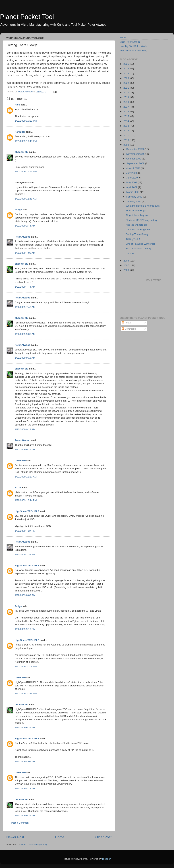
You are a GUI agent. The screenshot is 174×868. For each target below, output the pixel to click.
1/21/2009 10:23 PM (26, 121)
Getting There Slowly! (137, 234)
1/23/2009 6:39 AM (25, 727)
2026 (127, 64)
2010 (127, 140)
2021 (127, 88)
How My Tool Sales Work (133, 46)
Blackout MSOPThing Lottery (142, 220)
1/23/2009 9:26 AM (25, 816)
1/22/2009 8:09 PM (25, 595)
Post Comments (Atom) (34, 845)
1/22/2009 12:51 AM (26, 199)
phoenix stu (22, 152)
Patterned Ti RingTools (138, 230)
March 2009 (133, 192)
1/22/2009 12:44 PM (26, 500)
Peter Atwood (23, 237)
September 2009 (136, 163)
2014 (127, 121)
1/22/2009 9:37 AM (25, 449)
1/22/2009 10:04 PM (26, 667)
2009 (127, 145)
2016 (127, 112)
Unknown (20, 461)
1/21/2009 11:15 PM (26, 172)
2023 (127, 78)
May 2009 (132, 182)
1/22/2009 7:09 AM (25, 253)
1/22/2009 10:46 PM (26, 694)
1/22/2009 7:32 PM (25, 554)
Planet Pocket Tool (27, 17)
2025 (127, 69)
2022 (127, 83)
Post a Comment (20, 823)
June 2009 (132, 178)
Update (130, 253)
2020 (127, 93)
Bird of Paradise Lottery (139, 249)
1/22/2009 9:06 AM (25, 334)
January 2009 (134, 202)
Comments (129, 329)
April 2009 (132, 187)
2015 (127, 116)
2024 (127, 73)
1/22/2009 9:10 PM (25, 629)
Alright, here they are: (137, 215)
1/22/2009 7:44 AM (25, 287)
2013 (127, 126)
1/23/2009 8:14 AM (25, 789)
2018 (127, 102)
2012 (127, 131)
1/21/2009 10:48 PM (26, 141)
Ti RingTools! (133, 239)
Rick (17, 105)
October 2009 (134, 159)
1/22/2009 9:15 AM (25, 358)
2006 (127, 270)
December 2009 (135, 149)
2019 (127, 97)
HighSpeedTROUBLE (27, 511)
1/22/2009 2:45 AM (25, 226)
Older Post (103, 837)
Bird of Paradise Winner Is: (140, 244)
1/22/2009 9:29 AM (25, 429)
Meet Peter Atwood (130, 42)
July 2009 (132, 173)
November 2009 (135, 154)
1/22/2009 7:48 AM (25, 307)
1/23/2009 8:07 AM (25, 762)
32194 (18, 488)
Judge (18, 210)
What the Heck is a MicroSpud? (143, 206)
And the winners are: (137, 225)
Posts (126, 323)
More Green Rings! (136, 210)
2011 (127, 135)
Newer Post (15, 837)
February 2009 (135, 197)
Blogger (106, 859)
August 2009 (134, 168)
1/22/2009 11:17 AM (26, 477)
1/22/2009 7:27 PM (25, 531)
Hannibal (20, 132)
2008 (127, 261)
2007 (127, 265)
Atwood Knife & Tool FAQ (133, 50)
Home (60, 837)
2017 (127, 107)
